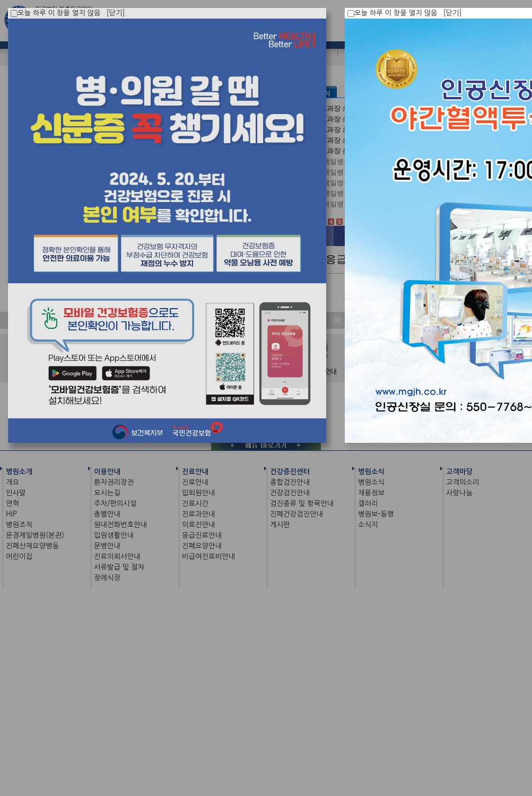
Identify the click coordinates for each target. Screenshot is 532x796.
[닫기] (453, 13)
